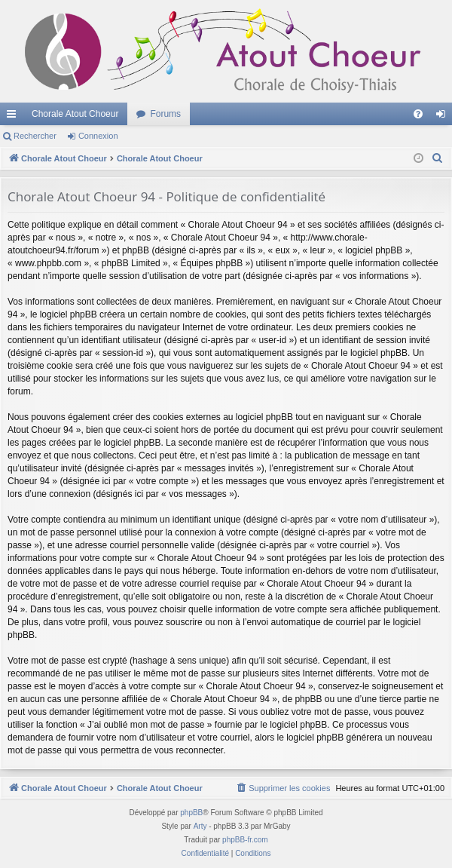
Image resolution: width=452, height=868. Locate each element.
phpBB (191, 813)
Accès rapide (14, 117)
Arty (200, 826)
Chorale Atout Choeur (75, 114)
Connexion (98, 136)
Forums (165, 114)
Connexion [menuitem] (444, 117)
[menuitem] (418, 114)
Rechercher (35, 136)
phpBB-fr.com (245, 840)
